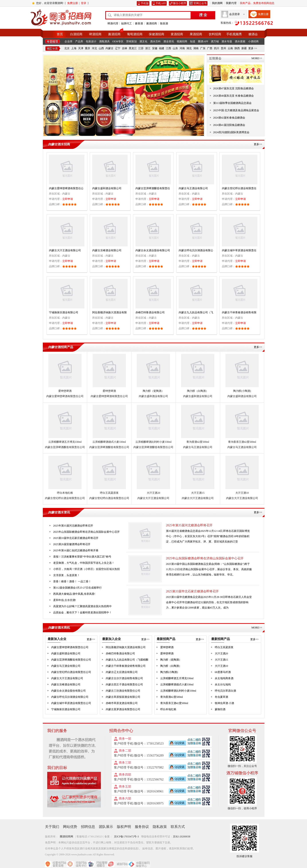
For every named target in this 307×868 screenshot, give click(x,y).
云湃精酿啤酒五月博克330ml (65, 442)
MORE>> (257, 58)
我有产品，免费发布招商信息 (257, 3)
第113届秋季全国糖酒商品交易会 (233, 103)
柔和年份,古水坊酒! (65, 600)
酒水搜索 (240, 41)
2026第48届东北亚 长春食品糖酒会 (234, 96)
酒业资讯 (169, 41)
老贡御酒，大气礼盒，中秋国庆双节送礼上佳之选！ (84, 563)
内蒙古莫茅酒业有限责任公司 (123, 709)
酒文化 (143, 41)
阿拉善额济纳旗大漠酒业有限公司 (126, 647)
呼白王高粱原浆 (109, 493)
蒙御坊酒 (220, 709)
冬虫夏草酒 (221, 697)
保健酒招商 (156, 34)
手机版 (145, 3)
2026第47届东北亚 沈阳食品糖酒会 (234, 88)
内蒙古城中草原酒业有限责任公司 (71, 703)
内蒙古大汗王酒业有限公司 (65, 250)
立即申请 (68, 199)
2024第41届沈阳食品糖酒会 (229, 125)
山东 (175, 48)
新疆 (244, 48)
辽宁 (118, 48)
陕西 (237, 48)
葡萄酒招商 (135, 34)
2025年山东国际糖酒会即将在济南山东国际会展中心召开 (205, 558)
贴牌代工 (127, 23)
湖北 (189, 48)
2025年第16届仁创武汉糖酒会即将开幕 (76, 550)
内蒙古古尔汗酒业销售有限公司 (124, 678)
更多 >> (253, 48)
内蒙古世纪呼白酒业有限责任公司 (65, 498)
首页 (60, 34)
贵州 (223, 48)
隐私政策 (160, 827)
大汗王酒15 (198, 493)
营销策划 (131, 41)
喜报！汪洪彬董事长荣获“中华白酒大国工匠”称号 (82, 557)
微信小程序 (180, 3)
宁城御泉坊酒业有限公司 (64, 312)
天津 (81, 48)
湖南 (196, 48)
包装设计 (91, 41)
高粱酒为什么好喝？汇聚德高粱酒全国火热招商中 (82, 606)
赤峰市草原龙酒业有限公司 (122, 703)
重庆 (88, 48)
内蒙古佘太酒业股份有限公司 (153, 250)
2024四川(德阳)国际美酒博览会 (231, 132)
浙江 (148, 48)
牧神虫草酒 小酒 (224, 703)
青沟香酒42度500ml (198, 442)
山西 (101, 48)
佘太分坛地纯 (223, 685)
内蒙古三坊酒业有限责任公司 (123, 691)
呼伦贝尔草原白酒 (225, 691)
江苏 (141, 48)
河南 (182, 48)
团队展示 (106, 827)
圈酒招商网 (66, 837)
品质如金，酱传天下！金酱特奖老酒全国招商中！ (82, 612)
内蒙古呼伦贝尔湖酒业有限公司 (70, 697)
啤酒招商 (95, 34)
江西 (168, 48)
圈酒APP (203, 41)
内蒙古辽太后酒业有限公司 (122, 672)
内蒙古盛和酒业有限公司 (107, 188)
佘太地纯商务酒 (224, 678)
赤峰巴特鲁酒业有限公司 (150, 312)
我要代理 (231, 3)
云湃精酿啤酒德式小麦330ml (109, 442)
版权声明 (124, 827)
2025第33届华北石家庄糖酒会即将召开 (192, 591)
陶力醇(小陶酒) (242, 391)
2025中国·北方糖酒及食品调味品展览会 (236, 110)
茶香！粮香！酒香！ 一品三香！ (72, 581)
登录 (84, 3)
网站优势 (70, 827)
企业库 (68, 41)
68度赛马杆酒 (223, 672)
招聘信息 (88, 827)
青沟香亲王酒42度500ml (242, 442)
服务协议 (142, 827)
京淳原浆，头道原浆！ (66, 575)
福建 (162, 48)
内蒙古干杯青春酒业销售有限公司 (126, 666)
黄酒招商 (177, 34)
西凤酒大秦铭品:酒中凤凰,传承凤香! (74, 594)
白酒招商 (76, 34)
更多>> (258, 144)
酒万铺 (215, 41)
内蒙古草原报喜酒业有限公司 (123, 697)
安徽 (155, 48)
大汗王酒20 (153, 493)
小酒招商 (253, 41)
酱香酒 (139, 23)
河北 (94, 48)
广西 (210, 48)
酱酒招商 (152, 23)
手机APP (161, 3)
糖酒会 (253, 34)
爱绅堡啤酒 (65, 391)
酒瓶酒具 (104, 41)
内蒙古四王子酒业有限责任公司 (124, 685)
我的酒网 (217, 3)
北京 (67, 48)
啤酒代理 (113, 23)
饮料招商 (215, 34)
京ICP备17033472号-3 (126, 837)
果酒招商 (196, 34)
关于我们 (52, 827)
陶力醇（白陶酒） (198, 391)
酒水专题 (227, 41)
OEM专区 (118, 41)
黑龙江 (133, 48)
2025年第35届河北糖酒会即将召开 (189, 525)
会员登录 (235, 14)
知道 (193, 41)
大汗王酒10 (242, 493)
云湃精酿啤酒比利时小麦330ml (153, 442)
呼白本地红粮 (65, 493)
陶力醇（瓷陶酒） (153, 391)
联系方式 (178, 827)
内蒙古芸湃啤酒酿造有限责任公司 (65, 447)
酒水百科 (155, 41)
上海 (74, 48)
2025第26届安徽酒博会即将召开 (72, 544)
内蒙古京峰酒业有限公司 (107, 250)
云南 (230, 48)
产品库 (79, 41)
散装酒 (164, 23)
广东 (203, 48)
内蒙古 (110, 48)
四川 (217, 48)
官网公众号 (200, 3)
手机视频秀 (234, 34)
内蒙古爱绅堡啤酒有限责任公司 (65, 396)
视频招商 (182, 41)
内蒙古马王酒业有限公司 (193, 188)
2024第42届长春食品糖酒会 (229, 118)
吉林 (125, 48)
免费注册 (72, 3)
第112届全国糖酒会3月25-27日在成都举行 (78, 588)
